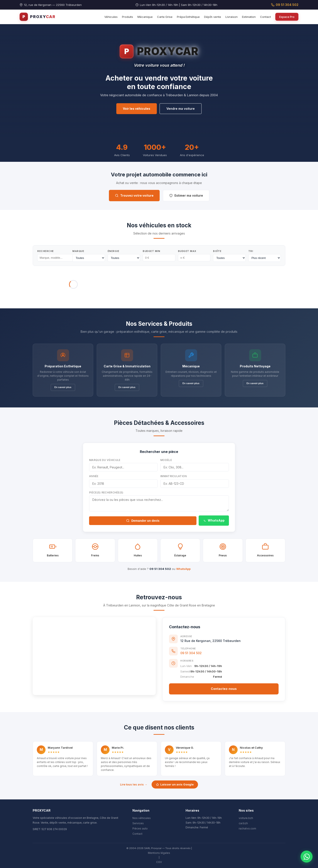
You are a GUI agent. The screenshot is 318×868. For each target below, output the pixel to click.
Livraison (232, 17)
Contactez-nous (224, 689)
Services (138, 823)
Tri (251, 251)
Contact (266, 17)
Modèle (166, 460)
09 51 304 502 (285, 5)
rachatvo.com (247, 828)
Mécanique (145, 17)
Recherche (46, 251)
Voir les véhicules (137, 109)
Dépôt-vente (213, 17)
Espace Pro (287, 17)
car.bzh (243, 823)
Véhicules (111, 17)
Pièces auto (140, 828)
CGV (159, 862)
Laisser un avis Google (175, 784)
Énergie (113, 251)
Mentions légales (159, 853)
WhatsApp (214, 520)
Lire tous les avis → (134, 784)
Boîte (217, 251)
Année (94, 476)
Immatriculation (174, 476)
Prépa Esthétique (188, 17)
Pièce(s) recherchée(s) (106, 492)
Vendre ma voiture (181, 109)
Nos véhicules (142, 818)
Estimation (249, 17)
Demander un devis (143, 521)
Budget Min (151, 251)
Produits (128, 17)
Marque (78, 251)
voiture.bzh (246, 818)
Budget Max (187, 251)
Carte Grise (165, 17)
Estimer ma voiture (186, 195)
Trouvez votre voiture (134, 195)
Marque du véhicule (105, 460)
